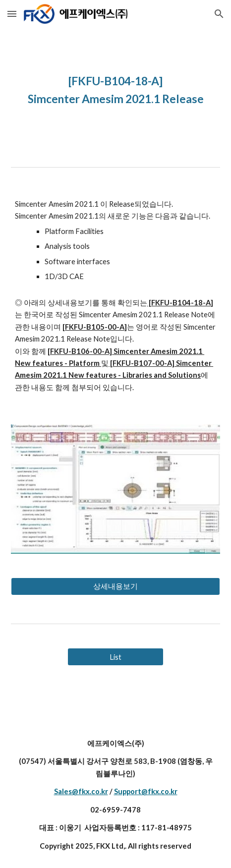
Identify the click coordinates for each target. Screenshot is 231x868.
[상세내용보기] (115, 586)
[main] (115, 89)
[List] (115, 657)
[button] (12, 14)
